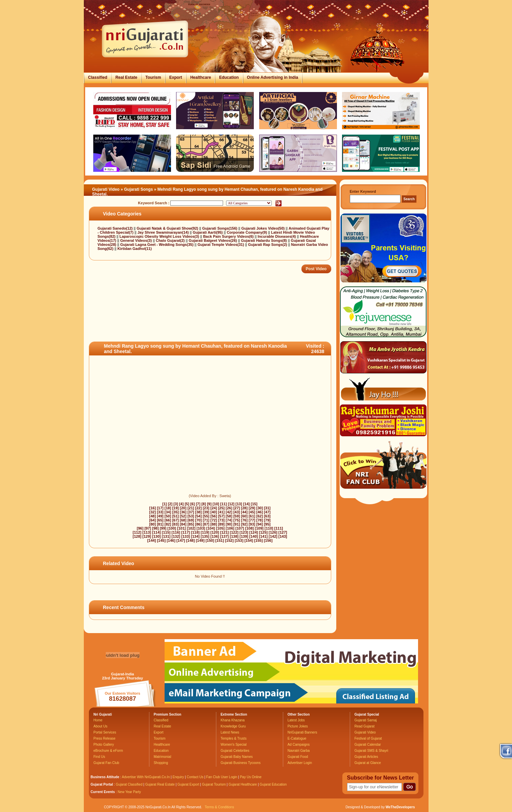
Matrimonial (163, 757)
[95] (267, 524)
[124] (254, 532)
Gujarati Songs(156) (220, 228)
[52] (183, 516)
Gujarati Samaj (366, 720)
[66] (168, 520)
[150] (210, 540)
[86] (198, 524)
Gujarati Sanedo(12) (116, 228)
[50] (168, 516)
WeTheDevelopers (400, 807)
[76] (244, 520)
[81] (160, 524)
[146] (171, 540)
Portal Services (105, 732)
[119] (205, 532)
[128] (137, 536)
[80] (153, 524)
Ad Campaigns (299, 745)
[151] (220, 540)
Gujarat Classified (129, 784)
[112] (137, 532)
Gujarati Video (106, 189)
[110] (269, 528)
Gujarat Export (188, 784)
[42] (229, 512)
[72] (214, 520)
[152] (229, 540)
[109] (259, 528)
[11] (224, 504)
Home (98, 720)
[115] (166, 532)
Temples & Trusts (234, 738)
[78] (260, 520)
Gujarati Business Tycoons (241, 763)
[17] (160, 508)
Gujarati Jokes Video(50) (263, 228)
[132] (176, 536)
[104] (211, 528)
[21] (191, 508)
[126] (273, 532)
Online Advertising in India (273, 77)
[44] (244, 512)
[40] (214, 512)
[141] (263, 536)
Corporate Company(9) (247, 232)
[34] (168, 512)
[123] (244, 532)
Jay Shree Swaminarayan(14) (164, 232)
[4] (181, 504)
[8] (204, 504)
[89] (221, 524)
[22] (198, 508)
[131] (166, 536)
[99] (163, 528)
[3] (176, 504)
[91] (237, 524)
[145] (161, 540)
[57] (221, 516)
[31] (267, 508)
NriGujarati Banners (302, 732)
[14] (246, 504)
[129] (147, 536)
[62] (260, 516)
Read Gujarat (364, 726)
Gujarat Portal (102, 784)
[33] (160, 512)
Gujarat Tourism (214, 784)
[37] (191, 512)
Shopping (161, 763)
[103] (201, 528)
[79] (267, 520)
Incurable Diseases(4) (277, 236)
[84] (183, 524)
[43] (237, 512)
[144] (152, 540)
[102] (191, 528)
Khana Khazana (233, 720)
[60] (244, 516)
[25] (221, 508)
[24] (214, 508)
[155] (259, 540)
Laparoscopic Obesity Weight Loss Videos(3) (160, 236)
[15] (254, 504)
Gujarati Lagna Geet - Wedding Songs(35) (157, 245)
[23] (206, 508)
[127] (283, 532)
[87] (206, 524)
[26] (229, 508)
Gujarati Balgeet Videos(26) (213, 240)
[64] (153, 520)
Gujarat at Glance (368, 763)
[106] (230, 528)
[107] (240, 528)
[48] (153, 516)
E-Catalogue (297, 738)
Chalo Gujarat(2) (171, 240)
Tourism (153, 77)
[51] (175, 516)
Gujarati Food (298, 757)
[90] (229, 524)
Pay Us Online (251, 777)
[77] (252, 520)
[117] (186, 532)
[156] (268, 540)
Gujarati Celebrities (235, 751)
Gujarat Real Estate (160, 784)
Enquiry (179, 777)
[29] (252, 508)
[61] (252, 516)
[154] (249, 540)
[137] (224, 536)
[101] (181, 528)
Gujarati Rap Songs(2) (268, 245)
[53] (191, 516)
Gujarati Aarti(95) (208, 232)
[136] (215, 536)
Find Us (99, 757)
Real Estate (126, 77)
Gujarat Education (273, 784)
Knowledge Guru (233, 726)
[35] (175, 512)
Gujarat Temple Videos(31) (221, 245)
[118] (195, 532)
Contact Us (195, 777)
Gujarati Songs (138, 189)
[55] (206, 516)
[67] (175, 520)
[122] (234, 532)
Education (229, 77)
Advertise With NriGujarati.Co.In (146, 777)
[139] (244, 536)
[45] (252, 512)
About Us (101, 726)
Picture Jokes (298, 726)
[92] (244, 524)
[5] (187, 504)
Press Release (105, 738)
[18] (168, 508)
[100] (172, 528)
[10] (216, 504)
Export (176, 77)
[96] (140, 528)
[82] (168, 524)
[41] (221, 512)
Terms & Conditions (220, 807)
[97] (148, 528)
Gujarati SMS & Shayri (371, 751)
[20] (183, 508)
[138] (234, 536)
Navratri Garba (299, 751)
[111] (279, 528)
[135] (205, 536)
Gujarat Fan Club (106, 763)
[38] (198, 512)
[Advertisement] (212, 320)
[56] (214, 516)
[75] (237, 520)
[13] (239, 504)
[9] (209, 504)
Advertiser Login (300, 763)
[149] (200, 540)
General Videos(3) (137, 240)
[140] (254, 536)
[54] (198, 516)
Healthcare (201, 77)
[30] (260, 508)
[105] (220, 528)
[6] (192, 504)
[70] (198, 520)
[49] (160, 516)
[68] (183, 520)
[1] (164, 504)
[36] (183, 512)
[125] (263, 532)
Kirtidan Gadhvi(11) (134, 249)
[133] (186, 536)
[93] (252, 524)
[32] (153, 512)
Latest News (230, 732)
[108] (249, 528)
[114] (156, 532)
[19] (175, 508)
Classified (98, 77)
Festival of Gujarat (368, 738)
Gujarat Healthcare (243, 784)
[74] (229, 520)
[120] (215, 532)
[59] (237, 516)
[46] (260, 512)
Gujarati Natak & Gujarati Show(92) (168, 228)
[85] (191, 524)
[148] (191, 540)
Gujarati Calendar (368, 745)
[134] (195, 536)
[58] (229, 516)
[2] (170, 504)
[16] (153, 508)
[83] (175, 524)
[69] (191, 520)
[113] (147, 532)
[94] (260, 524)
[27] (237, 508)
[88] (214, 524)
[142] (273, 536)
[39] (206, 512)
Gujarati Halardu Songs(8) (264, 240)
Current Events (103, 792)
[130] (156, 536)
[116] (176, 532)
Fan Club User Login (222, 777)
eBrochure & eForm (108, 751)
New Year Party (129, 792)
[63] (267, 516)
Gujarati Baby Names (237, 757)
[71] (206, 520)
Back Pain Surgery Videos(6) (229, 236)
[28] (244, 508)
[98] (155, 528)
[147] (181, 540)
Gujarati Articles (366, 757)
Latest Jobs (296, 720)
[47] (267, 512)
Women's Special (234, 745)
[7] (198, 504)
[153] (239, 540)
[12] (231, 504)
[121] (224, 532)
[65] (160, 520)
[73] (221, 520)
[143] (283, 536)
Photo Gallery (104, 745)
